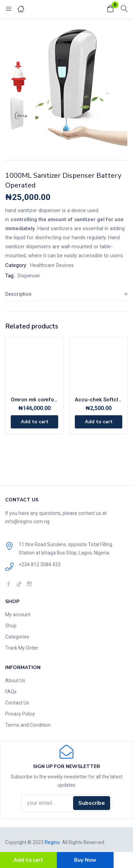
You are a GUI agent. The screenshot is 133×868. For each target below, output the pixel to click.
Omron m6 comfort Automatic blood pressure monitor (34, 400)
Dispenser (29, 276)
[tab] (66, 294)
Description (18, 294)
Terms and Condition (28, 725)
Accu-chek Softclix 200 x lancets (99, 400)
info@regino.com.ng (27, 521)
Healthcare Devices (52, 265)
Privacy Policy (20, 714)
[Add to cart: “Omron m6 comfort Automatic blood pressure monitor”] (34, 422)
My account (18, 615)
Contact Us (17, 703)
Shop (11, 626)
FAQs (11, 692)
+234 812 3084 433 (40, 565)
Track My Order (22, 648)
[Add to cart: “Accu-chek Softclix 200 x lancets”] (99, 422)
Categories (17, 637)
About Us (15, 681)
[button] (110, 9)
